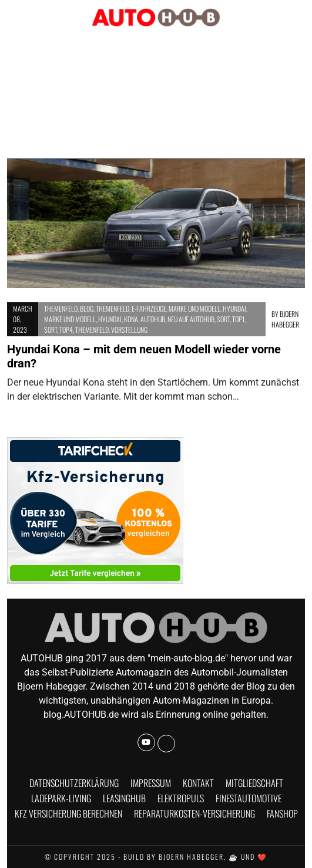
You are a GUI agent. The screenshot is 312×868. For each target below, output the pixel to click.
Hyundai (234, 308)
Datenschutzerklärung (74, 783)
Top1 (238, 319)
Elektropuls (181, 798)
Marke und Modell (194, 308)
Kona (131, 319)
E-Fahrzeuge (149, 308)
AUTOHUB (153, 319)
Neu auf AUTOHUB (191, 319)
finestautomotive (249, 798)
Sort (223, 319)
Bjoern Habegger (285, 319)
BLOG (87, 308)
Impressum (151, 783)
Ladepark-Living (61, 798)
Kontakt (198, 783)
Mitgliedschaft (254, 783)
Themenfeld (61, 308)
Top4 (66, 330)
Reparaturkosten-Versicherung (194, 813)
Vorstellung (129, 330)
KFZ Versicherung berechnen (68, 813)
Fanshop (282, 813)
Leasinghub (124, 798)
